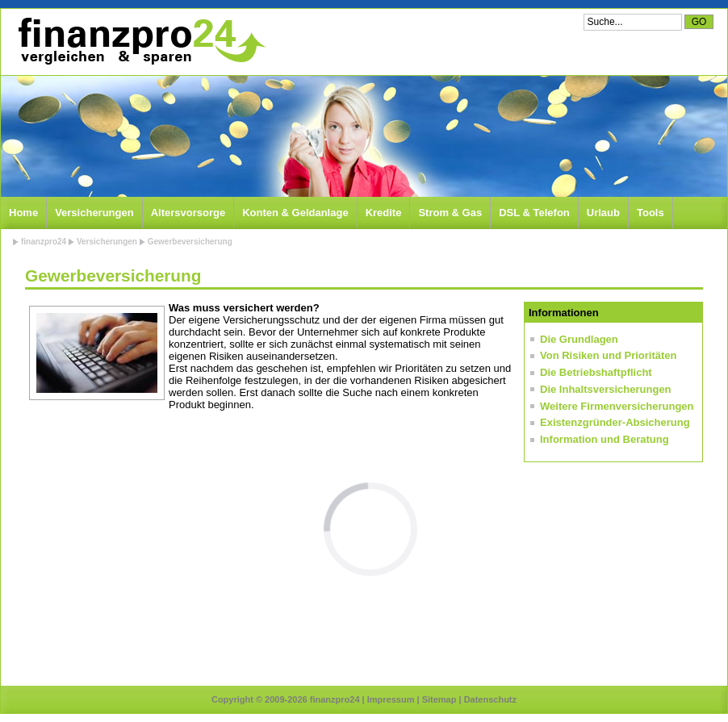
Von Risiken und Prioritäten (609, 355)
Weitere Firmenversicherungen (617, 406)
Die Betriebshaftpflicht (596, 372)
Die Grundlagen (579, 339)
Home (23, 213)
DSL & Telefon (534, 213)
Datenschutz (490, 699)
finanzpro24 (44, 242)
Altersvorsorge (188, 213)
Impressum (391, 699)
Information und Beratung (605, 439)
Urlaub (603, 213)
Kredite (384, 213)
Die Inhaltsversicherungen (606, 389)
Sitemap (439, 699)
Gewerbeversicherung (190, 242)
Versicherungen (94, 213)
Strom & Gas (450, 213)
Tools (651, 213)
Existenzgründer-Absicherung (615, 422)
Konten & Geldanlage (295, 213)
